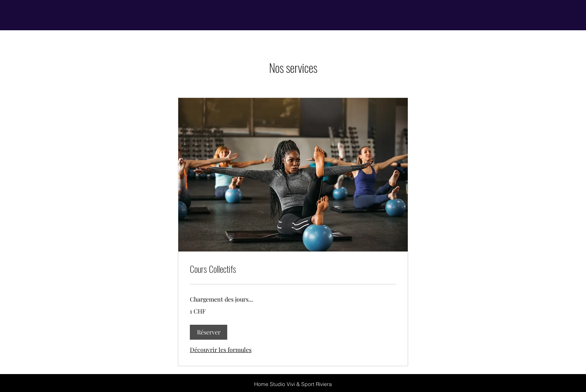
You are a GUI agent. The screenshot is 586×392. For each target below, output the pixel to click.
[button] (209, 332)
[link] (293, 269)
